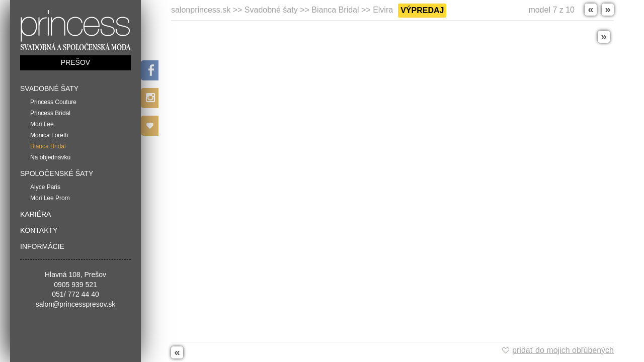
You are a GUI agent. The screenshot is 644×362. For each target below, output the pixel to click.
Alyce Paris (45, 187)
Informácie (42, 246)
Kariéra (35, 214)
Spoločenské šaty (57, 173)
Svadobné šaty (49, 88)
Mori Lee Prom (50, 198)
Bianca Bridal (48, 146)
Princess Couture (53, 102)
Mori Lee (42, 124)
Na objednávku (50, 157)
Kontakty (39, 230)
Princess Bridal (50, 113)
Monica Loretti (49, 135)
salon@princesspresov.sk (76, 304)
